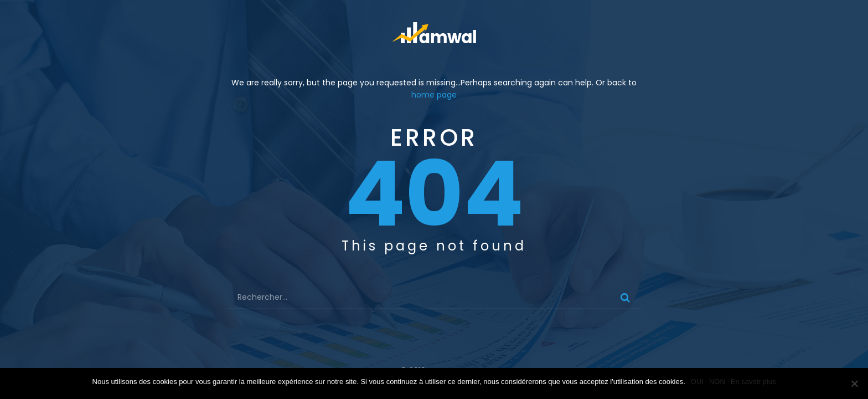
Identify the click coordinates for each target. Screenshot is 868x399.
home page (434, 95)
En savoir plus (753, 382)
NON (717, 382)
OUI (697, 382)
